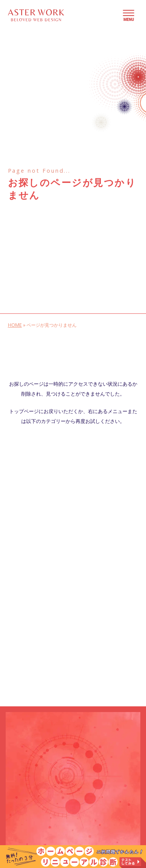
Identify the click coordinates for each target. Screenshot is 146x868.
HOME (15, 325)
